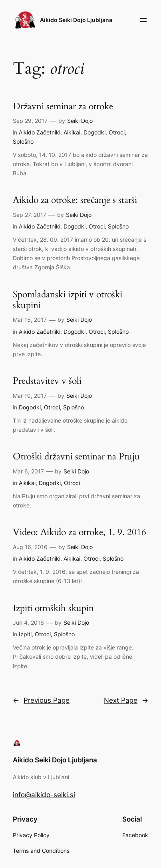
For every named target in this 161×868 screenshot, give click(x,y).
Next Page (126, 700)
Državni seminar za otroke (63, 106)
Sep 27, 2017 (30, 215)
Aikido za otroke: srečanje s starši (75, 200)
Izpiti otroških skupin (53, 608)
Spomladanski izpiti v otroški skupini (68, 300)
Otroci (117, 132)
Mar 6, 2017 (28, 471)
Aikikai (72, 132)
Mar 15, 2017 (30, 320)
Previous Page (41, 700)
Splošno (23, 141)
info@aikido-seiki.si (44, 795)
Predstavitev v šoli (47, 381)
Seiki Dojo (80, 121)
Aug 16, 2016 (30, 547)
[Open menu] (143, 20)
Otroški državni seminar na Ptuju (76, 456)
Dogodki (94, 132)
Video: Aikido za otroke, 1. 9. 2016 (80, 532)
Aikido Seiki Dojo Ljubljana (76, 20)
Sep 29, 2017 (30, 121)
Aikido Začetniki (40, 132)
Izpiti (25, 634)
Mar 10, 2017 (30, 396)
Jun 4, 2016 (28, 622)
